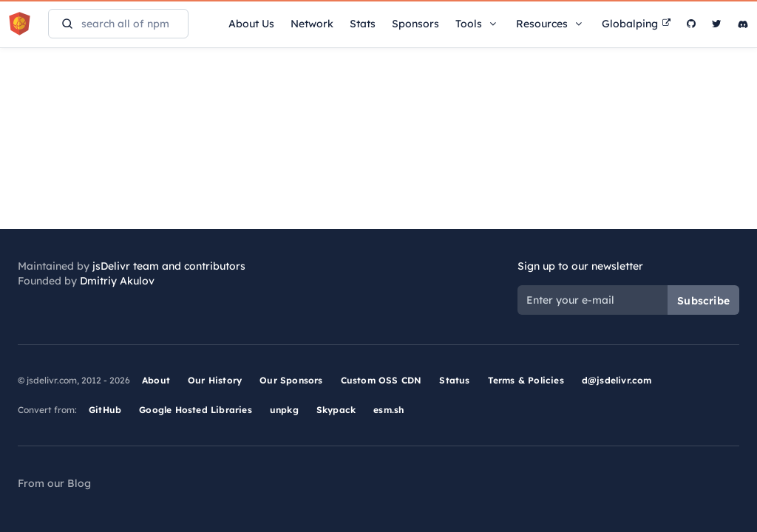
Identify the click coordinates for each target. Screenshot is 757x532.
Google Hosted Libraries (196, 410)
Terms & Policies (526, 380)
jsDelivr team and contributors (169, 266)
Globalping (636, 24)
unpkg (284, 410)
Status (454, 380)
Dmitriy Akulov (117, 281)
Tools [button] (478, 24)
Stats (363, 24)
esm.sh (388, 410)
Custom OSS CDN (381, 380)
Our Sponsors (291, 380)
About (156, 380)
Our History (215, 380)
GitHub (105, 410)
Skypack (336, 410)
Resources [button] (551, 24)
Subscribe (703, 301)
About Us (251, 24)
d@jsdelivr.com (617, 380)
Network (312, 24)
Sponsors (415, 24)
